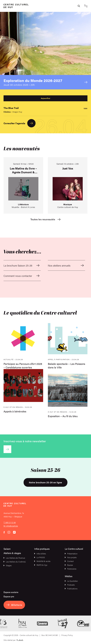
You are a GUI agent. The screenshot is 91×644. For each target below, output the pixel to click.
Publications (71, 589)
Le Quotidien (71, 581)
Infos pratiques (42, 549)
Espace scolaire (11, 592)
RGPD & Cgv (41, 565)
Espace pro (9, 596)
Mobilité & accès (42, 561)
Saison (7, 549)
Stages (8, 565)
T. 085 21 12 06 (10, 522)
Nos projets (71, 557)
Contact (69, 561)
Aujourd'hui (46, 98)
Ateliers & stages (12, 553)
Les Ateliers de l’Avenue (14, 558)
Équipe (69, 565)
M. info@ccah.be (11, 526)
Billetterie (14, 605)
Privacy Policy (67, 635)
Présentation (71, 554)
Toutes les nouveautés (45, 219)
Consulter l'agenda (20, 123)
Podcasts (70, 585)
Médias (69, 576)
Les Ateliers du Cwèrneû (15, 562)
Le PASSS (40, 557)
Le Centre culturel (74, 549)
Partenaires (71, 569)
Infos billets (40, 554)
